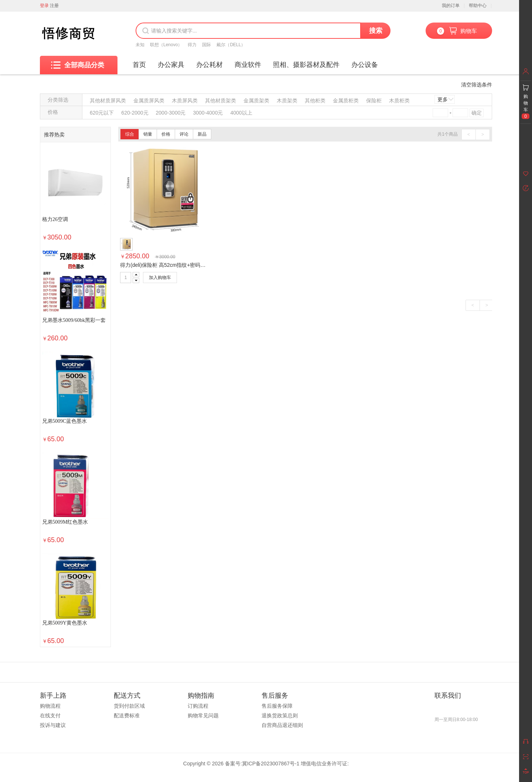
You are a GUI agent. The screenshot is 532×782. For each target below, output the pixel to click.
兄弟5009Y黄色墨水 (65, 623)
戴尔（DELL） (231, 45)
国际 (207, 45)
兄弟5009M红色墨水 (65, 522)
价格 (166, 134)
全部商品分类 (78, 65)
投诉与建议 (53, 725)
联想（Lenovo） (166, 45)
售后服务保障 (277, 706)
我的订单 (451, 6)
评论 (184, 134)
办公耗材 (209, 65)
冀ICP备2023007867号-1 (271, 764)
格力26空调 (55, 219)
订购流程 (198, 706)
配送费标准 (127, 715)
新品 (202, 134)
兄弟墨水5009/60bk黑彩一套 (74, 320)
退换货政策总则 (280, 715)
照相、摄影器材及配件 (306, 65)
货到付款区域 (129, 706)
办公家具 (171, 65)
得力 (192, 45)
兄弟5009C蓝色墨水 (64, 421)
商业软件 (248, 65)
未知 (140, 45)
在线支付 (50, 715)
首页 (139, 65)
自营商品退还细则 (282, 725)
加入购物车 (160, 278)
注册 (54, 6)
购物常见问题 (203, 715)
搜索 (376, 31)
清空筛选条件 (477, 85)
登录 (44, 6)
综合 (130, 134)
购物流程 (50, 706)
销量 (148, 134)
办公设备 (365, 65)
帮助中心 (478, 6)
